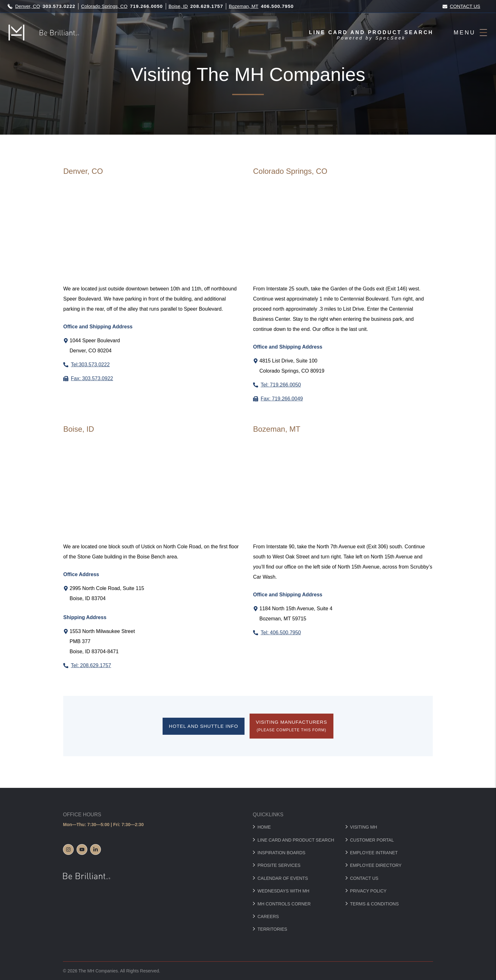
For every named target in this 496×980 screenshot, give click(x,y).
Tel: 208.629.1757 (91, 665)
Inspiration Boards (281, 853)
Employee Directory (376, 865)
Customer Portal (372, 840)
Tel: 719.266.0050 (281, 385)
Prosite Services (279, 865)
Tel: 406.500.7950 (281, 633)
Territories (272, 929)
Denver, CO (28, 6)
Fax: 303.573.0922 (92, 378)
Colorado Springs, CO (104, 6)
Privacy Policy (368, 891)
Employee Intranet (374, 853)
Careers (268, 916)
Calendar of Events (283, 878)
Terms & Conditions (375, 904)
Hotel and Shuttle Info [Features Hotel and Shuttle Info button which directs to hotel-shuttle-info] (204, 726)
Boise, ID (178, 6)
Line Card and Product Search (296, 840)
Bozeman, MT (243, 6)
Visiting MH (364, 827)
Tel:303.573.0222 (90, 365)
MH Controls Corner (284, 904)
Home (264, 827)
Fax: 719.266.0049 (282, 399)
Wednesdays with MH (283, 891)
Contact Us (461, 6)
